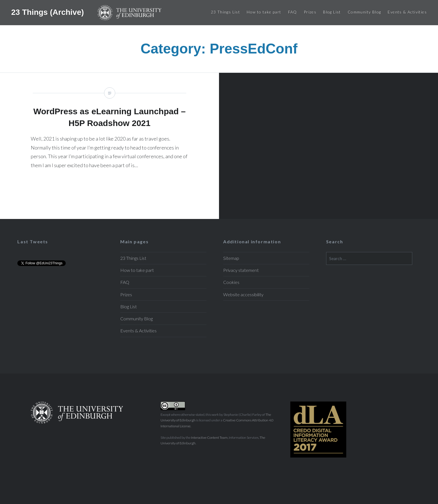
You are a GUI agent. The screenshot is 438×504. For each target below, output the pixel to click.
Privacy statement (241, 270)
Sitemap (231, 258)
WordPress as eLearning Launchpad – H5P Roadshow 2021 (109, 146)
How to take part (264, 12)
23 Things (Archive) (49, 12)
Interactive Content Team (209, 438)
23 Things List (226, 12)
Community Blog (364, 12)
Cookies (231, 282)
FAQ (293, 12)
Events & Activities (407, 12)
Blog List (332, 12)
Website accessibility (243, 294)
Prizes (310, 12)
